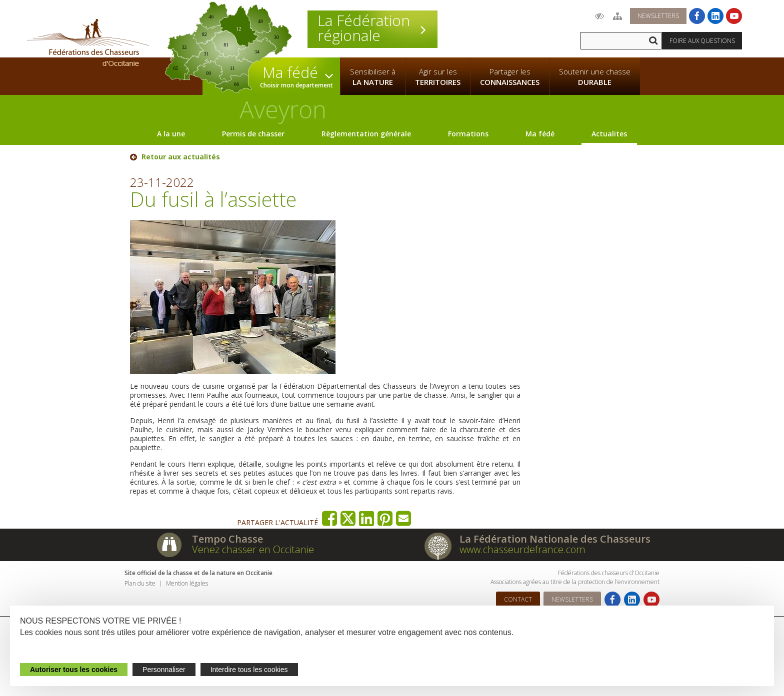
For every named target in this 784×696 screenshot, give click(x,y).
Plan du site (140, 583)
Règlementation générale (366, 134)
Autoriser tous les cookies (74, 670)
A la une (171, 134)
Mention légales (187, 583)
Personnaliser (164, 670)
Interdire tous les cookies (249, 670)
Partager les (510, 77)
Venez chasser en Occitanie (253, 549)
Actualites (609, 134)
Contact (518, 599)
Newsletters (658, 16)
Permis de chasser (253, 134)
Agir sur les (438, 77)
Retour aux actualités (181, 157)
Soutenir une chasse (595, 77)
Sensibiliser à (373, 77)
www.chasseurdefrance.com (522, 549)
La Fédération (372, 28)
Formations (468, 134)
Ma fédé (540, 134)
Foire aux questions (702, 41)
